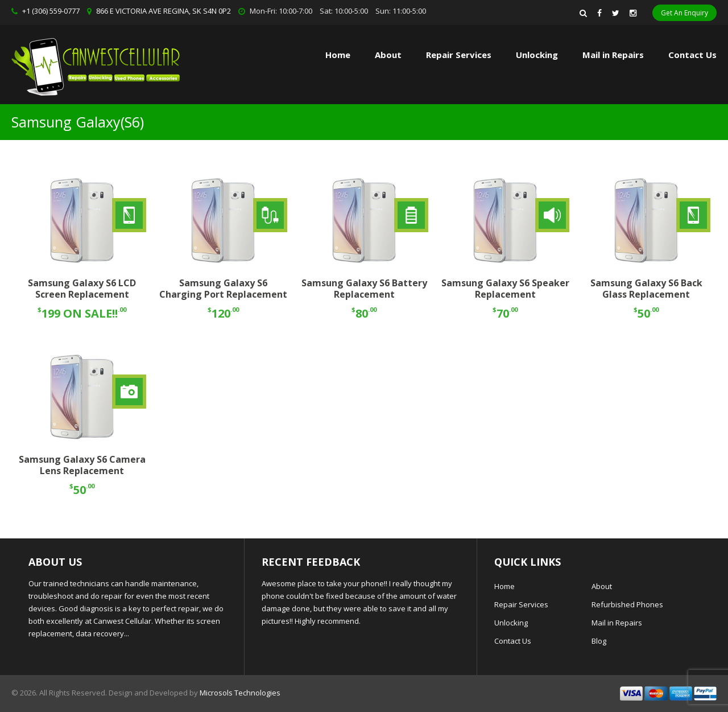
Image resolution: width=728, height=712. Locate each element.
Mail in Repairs (613, 55)
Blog (599, 641)
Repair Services (521, 604)
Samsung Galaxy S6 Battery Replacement (364, 289)
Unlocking (537, 55)
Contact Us (692, 55)
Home (338, 55)
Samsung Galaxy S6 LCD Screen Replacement (82, 289)
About (388, 55)
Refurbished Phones (627, 604)
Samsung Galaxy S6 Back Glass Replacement (646, 289)
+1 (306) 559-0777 (51, 11)
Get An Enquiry (684, 13)
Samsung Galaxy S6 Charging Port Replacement (223, 289)
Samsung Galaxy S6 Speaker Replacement (505, 289)
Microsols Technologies (240, 693)
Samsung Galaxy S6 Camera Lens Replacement (82, 465)
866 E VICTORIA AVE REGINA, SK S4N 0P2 (164, 11)
